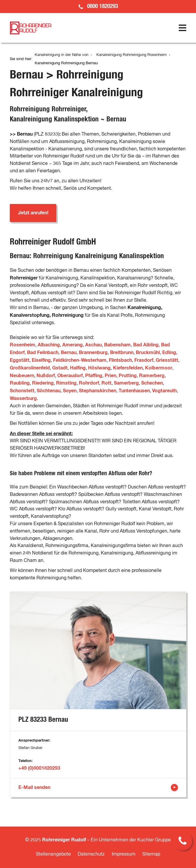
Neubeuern (22, 376)
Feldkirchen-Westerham (80, 360)
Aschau (93, 345)
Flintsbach (120, 360)
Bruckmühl (148, 353)
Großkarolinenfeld (30, 368)
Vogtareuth (164, 391)
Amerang (72, 345)
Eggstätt (20, 360)
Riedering (43, 383)
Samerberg (126, 383)
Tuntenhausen (134, 391)
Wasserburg (23, 398)
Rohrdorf (89, 383)
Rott (106, 383)
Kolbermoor (159, 368)
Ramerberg (152, 376)
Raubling (20, 383)
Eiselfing (41, 360)
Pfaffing (94, 376)
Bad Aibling (146, 345)
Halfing (78, 368)
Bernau (69, 353)
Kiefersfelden (128, 368)
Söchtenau (49, 391)
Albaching (49, 345)
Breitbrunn (122, 353)
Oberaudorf (70, 376)
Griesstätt (167, 360)
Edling (169, 353)
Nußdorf (46, 376)
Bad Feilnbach (43, 353)
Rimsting (66, 383)
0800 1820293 (103, 6)
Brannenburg (93, 353)
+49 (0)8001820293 (39, 768)
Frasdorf (144, 360)
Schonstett (22, 391)
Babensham (117, 345)
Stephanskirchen (98, 391)
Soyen (70, 391)
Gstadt (60, 368)
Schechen (152, 383)
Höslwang (99, 368)
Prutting (128, 376)
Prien (110, 376)
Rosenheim (23, 345)
